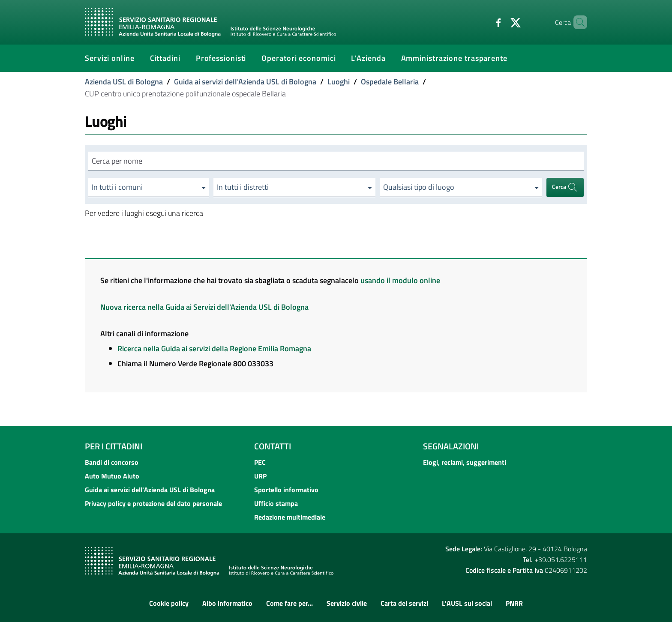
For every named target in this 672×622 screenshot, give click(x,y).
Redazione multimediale (290, 517)
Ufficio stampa (276, 503)
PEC (260, 462)
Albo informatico (227, 603)
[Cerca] (577, 22)
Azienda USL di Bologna (124, 82)
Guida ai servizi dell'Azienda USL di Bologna (245, 82)
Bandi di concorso (112, 462)
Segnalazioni (451, 446)
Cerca (565, 187)
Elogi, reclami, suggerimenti (465, 462)
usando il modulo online (400, 280)
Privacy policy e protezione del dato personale (153, 503)
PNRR (514, 603)
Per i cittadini (114, 446)
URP (260, 476)
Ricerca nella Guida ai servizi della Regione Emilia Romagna (214, 348)
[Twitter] (501, 22)
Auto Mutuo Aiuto (112, 476)
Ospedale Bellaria (390, 82)
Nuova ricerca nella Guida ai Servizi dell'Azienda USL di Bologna (204, 307)
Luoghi (339, 82)
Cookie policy (169, 603)
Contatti (273, 446)
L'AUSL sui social (467, 603)
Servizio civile (347, 603)
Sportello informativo (286, 490)
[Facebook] (484, 22)
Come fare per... (289, 603)
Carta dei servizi (404, 603)
